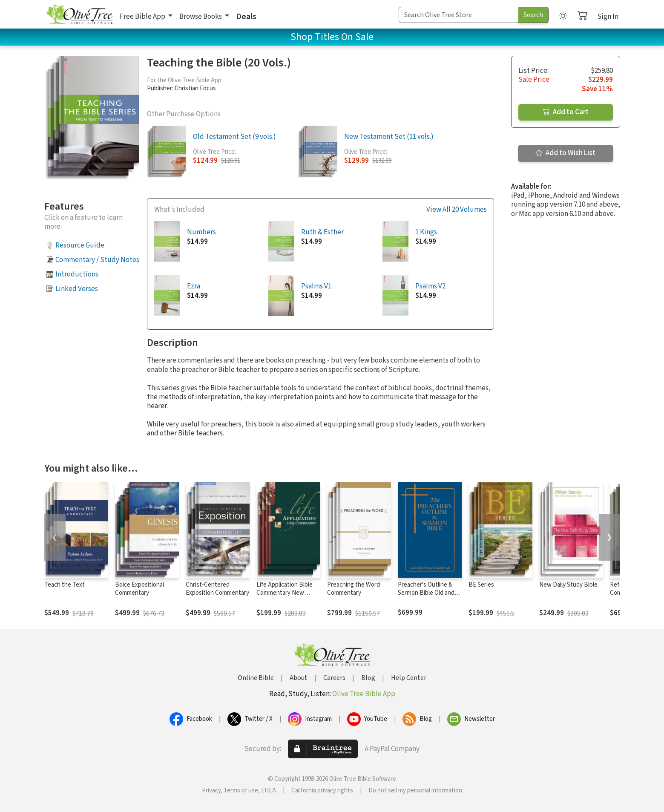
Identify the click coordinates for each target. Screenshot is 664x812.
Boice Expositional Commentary (139, 589)
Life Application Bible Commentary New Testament (285, 593)
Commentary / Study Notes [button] (97, 260)
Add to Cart (566, 112)
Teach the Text (65, 585)
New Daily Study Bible (568, 585)
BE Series (481, 585)
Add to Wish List (565, 153)
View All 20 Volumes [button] (457, 210)
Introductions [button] (77, 274)
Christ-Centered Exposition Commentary (217, 589)
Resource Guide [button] (80, 245)
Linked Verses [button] (77, 289)
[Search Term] (459, 15)
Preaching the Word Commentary (354, 589)
